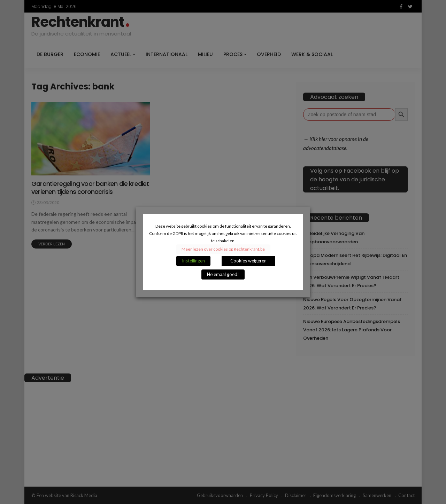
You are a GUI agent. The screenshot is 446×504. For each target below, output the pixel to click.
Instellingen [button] (193, 261)
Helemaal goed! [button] (223, 275)
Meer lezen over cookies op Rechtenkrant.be (223, 249)
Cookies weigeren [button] (248, 261)
